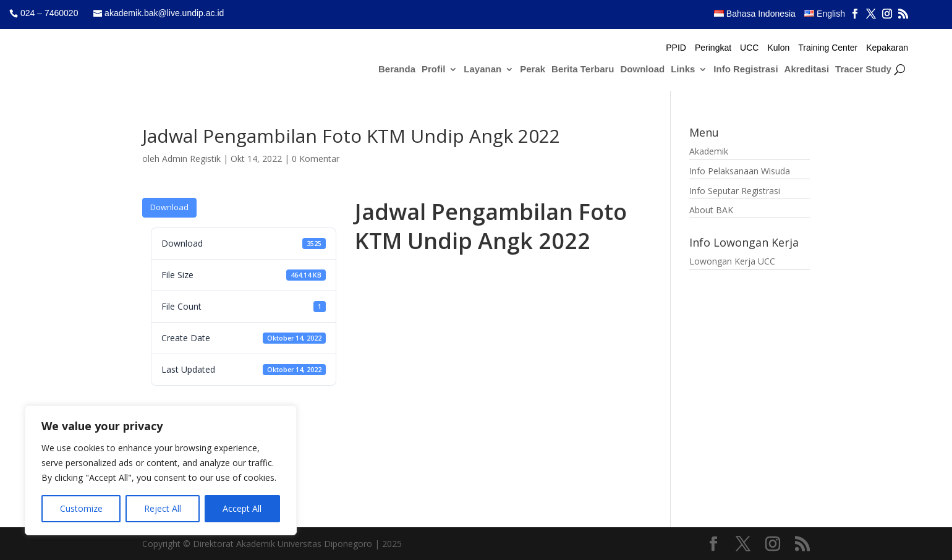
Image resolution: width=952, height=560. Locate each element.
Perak (533, 70)
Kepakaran (887, 48)
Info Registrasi (746, 70)
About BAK (711, 210)
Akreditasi (807, 70)
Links (683, 70)
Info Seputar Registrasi (735, 191)
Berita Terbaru (583, 70)
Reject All (163, 508)
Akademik (709, 151)
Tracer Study (863, 70)
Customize (81, 508)
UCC (749, 48)
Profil (433, 70)
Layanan (482, 70)
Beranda (397, 70)
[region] (161, 470)
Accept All (242, 508)
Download (643, 70)
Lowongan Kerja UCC (732, 261)
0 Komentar (316, 159)
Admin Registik (191, 159)
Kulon (778, 48)
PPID (676, 48)
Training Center (828, 48)
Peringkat (713, 48)
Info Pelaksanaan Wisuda (740, 171)
